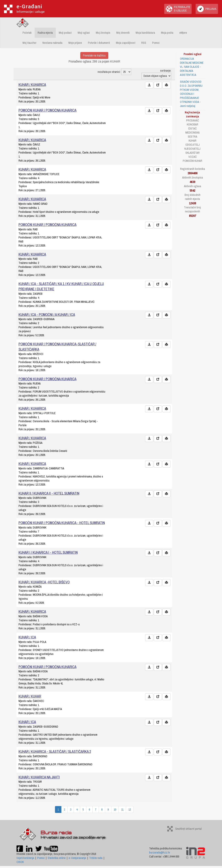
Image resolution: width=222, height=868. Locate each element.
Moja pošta (167, 33)
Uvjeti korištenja (25, 858)
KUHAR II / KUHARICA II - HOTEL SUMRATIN (49, 493)
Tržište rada (96, 858)
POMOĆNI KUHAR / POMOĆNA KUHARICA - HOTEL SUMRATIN (62, 523)
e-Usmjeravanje (77, 858)
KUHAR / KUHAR (30, 696)
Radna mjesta (45, 33)
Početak (27, 33)
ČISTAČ (192, 128)
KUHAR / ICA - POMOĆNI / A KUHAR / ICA (47, 315)
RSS (144, 43)
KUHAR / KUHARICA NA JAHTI (39, 777)
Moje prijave (75, 43)
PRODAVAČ (193, 120)
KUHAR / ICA (27, 637)
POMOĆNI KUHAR (193, 161)
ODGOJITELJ (193, 145)
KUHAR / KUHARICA (32, 85)
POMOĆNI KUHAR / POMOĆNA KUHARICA (47, 110)
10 (115, 810)
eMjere (183, 33)
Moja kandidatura (145, 33)
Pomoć (156, 43)
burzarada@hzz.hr (160, 852)
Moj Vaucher (29, 43)
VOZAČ (193, 157)
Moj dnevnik (123, 33)
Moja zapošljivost (126, 43)
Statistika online (57, 858)
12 (130, 810)
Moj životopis (103, 33)
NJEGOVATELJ (192, 149)
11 (122, 810)
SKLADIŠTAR (193, 153)
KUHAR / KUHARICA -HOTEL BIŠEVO (44, 582)
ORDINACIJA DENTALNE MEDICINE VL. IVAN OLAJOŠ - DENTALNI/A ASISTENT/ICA (192, 67)
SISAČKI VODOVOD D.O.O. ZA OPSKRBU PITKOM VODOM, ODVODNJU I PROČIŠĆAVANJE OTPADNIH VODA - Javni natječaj (191, 94)
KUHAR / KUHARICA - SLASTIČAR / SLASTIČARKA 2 (55, 752)
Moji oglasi (84, 33)
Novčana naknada (52, 43)
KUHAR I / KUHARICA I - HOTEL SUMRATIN (48, 552)
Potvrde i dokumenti (99, 43)
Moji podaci (65, 33)
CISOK (20, 862)
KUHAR (193, 141)
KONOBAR (193, 124)
